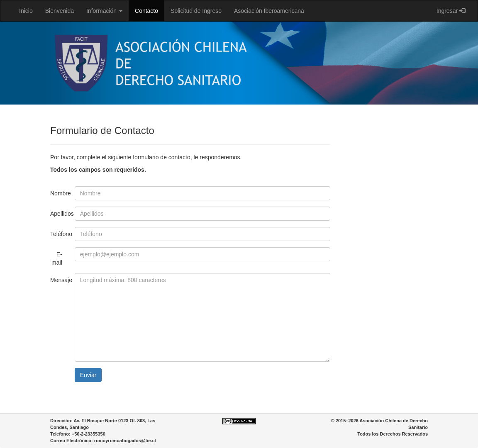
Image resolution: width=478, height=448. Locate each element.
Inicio (26, 11)
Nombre (59, 193)
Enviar (88, 375)
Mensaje (59, 280)
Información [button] (104, 11)
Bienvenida (60, 11)
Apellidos (59, 214)
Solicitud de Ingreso (196, 11)
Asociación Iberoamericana (269, 11)
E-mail (57, 258)
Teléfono (59, 234)
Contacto (146, 11)
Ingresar (451, 11)
